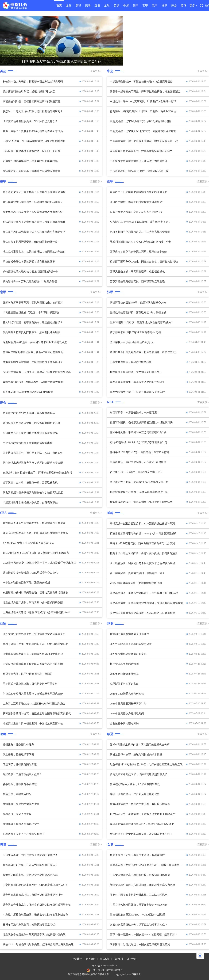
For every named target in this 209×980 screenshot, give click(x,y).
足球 (107, 5)
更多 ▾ (193, 5)
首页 (59, 5)
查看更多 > (96, 71)
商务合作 (91, 959)
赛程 (78, 5)
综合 (174, 5)
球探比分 (77, 959)
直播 (97, 5)
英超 (117, 5)
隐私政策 (104, 959)
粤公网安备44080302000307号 (108, 970)
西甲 (145, 5)
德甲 (136, 5)
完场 (88, 5)
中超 (126, 5)
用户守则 (118, 959)
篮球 (184, 5)
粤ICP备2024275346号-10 (104, 966)
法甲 (164, 5)
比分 (69, 5)
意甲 (155, 5)
